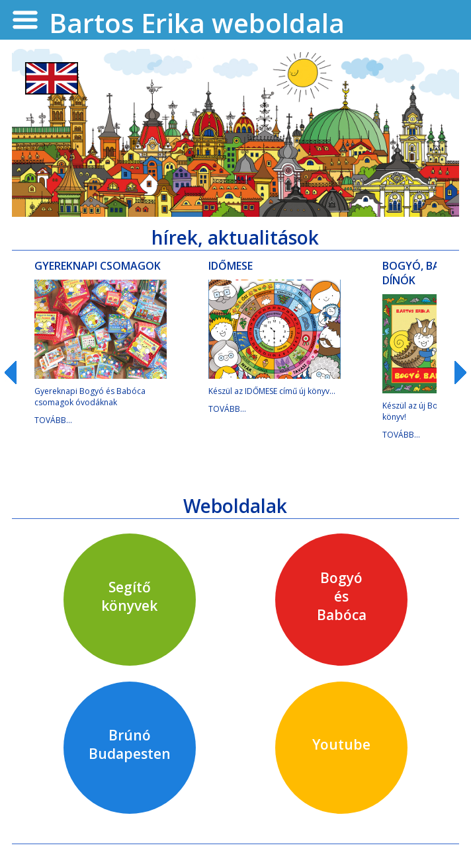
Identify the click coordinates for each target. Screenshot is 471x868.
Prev (16, 373)
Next (455, 373)
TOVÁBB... (53, 420)
